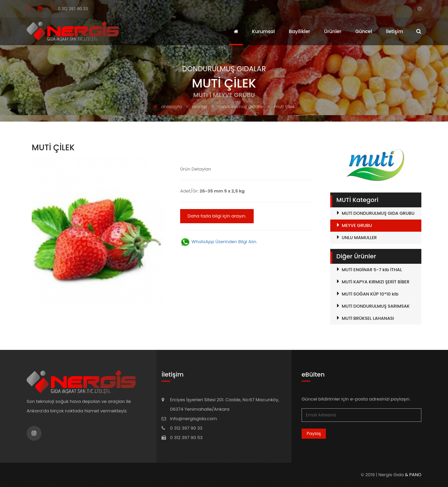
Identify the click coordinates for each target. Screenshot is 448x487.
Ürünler (333, 31)
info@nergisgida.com (193, 419)
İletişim (395, 31)
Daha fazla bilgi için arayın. (217, 216)
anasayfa (167, 107)
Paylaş (314, 433)
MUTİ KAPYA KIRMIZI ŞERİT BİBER (376, 282)
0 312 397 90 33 (69, 9)
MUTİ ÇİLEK (284, 107)
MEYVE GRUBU (357, 225)
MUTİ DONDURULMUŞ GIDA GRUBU (378, 213)
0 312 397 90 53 (186, 438)
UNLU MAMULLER (359, 238)
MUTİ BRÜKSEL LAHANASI (368, 318)
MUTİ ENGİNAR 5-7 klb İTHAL (372, 270)
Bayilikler (299, 31)
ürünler (200, 107)
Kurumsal (263, 31)
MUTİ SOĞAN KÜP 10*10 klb (370, 294)
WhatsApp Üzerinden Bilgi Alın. (219, 242)
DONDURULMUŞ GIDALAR (241, 107)
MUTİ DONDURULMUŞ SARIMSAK (376, 306)
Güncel (364, 31)
